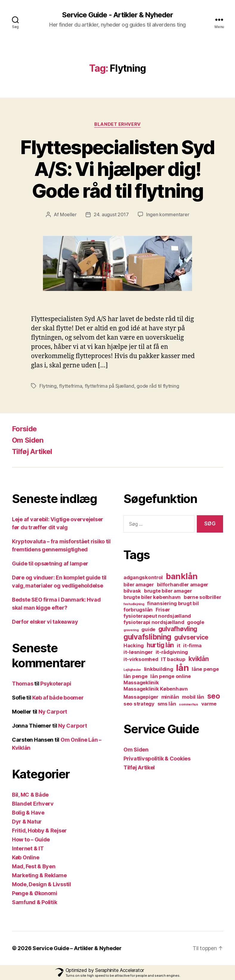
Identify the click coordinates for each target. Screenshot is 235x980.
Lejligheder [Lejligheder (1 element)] (132, 670)
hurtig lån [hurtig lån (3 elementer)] (160, 645)
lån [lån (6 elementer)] (182, 668)
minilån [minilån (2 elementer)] (170, 697)
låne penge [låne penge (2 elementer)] (205, 669)
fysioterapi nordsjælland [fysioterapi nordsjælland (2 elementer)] (154, 622)
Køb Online (25, 857)
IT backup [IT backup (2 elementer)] (173, 659)
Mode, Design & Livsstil (41, 884)
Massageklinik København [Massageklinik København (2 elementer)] (156, 689)
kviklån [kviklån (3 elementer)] (199, 659)
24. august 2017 (111, 214)
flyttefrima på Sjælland (109, 386)
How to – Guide (31, 839)
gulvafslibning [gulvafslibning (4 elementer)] (147, 637)
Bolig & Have (28, 813)
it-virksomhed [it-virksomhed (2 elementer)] (141, 659)
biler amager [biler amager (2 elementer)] (139, 585)
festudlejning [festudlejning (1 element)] (134, 604)
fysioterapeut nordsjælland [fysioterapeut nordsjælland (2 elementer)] (157, 616)
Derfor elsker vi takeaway (45, 622)
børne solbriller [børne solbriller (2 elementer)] (202, 597)
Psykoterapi (56, 684)
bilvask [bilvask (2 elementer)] (132, 591)
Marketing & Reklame (39, 875)
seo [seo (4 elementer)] (214, 696)
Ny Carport (53, 712)
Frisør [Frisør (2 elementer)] (163, 610)
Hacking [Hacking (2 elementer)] (134, 645)
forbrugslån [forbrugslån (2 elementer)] (138, 610)
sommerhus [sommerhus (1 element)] (189, 704)
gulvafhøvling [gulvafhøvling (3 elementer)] (178, 629)
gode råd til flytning (158, 386)
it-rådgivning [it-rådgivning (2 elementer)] (172, 652)
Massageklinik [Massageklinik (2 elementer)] (141, 683)
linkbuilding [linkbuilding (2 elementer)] (159, 669)
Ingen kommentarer (168, 214)
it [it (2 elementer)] (178, 645)
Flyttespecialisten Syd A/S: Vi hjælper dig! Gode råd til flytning (117, 169)
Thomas (23, 684)
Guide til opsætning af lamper (50, 563)
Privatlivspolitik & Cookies (157, 759)
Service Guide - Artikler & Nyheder (117, 15)
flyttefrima (71, 386)
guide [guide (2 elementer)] (148, 629)
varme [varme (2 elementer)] (209, 704)
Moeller (68, 214)
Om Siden (28, 440)
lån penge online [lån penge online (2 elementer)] (171, 676)
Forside (24, 429)
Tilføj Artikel (32, 451)
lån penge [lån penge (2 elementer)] (136, 676)
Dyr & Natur (27, 822)
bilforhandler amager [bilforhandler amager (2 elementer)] (183, 585)
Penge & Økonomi (35, 893)
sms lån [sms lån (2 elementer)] (167, 704)
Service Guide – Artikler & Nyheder (77, 948)
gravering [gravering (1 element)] (131, 630)
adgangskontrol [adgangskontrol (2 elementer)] (143, 577)
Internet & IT (28, 848)
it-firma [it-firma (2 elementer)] (192, 645)
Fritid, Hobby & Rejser (39, 831)
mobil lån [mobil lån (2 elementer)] (193, 697)
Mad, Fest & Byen (34, 866)
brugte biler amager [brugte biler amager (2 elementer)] (168, 591)
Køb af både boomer (58, 698)
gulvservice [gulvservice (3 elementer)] (191, 637)
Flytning (48, 386)
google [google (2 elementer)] (195, 622)
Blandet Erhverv (117, 124)
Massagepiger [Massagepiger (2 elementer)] (141, 697)
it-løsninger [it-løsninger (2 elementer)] (138, 652)
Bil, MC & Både (30, 795)
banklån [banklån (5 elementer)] (182, 576)
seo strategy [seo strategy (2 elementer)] (139, 704)
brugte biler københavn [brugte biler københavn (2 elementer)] (152, 597)
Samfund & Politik (34, 902)
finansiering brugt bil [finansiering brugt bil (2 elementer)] (173, 603)
